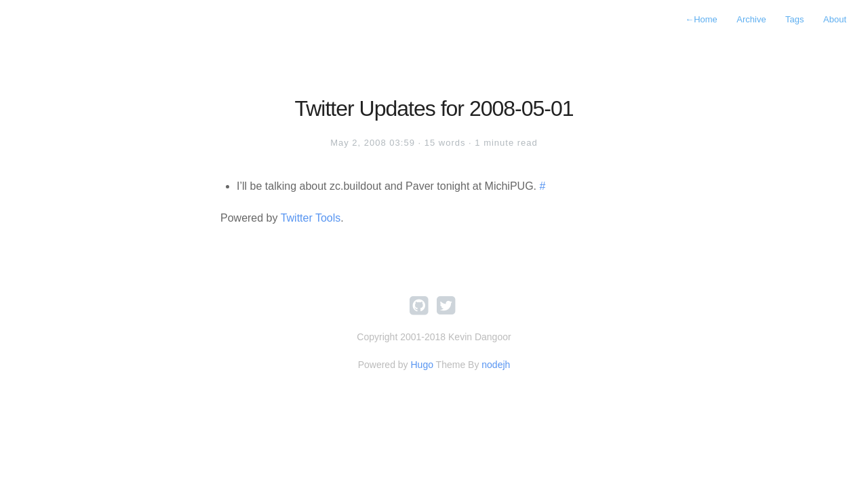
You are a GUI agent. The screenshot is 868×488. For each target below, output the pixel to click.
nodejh (496, 365)
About (835, 19)
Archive (751, 19)
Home (701, 19)
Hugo (421, 365)
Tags (794, 19)
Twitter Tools (311, 218)
